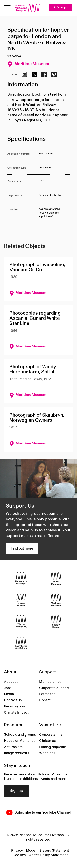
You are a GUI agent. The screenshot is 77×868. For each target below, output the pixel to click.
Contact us (13, 700)
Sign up (16, 791)
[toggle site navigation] (7, 8)
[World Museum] (56, 578)
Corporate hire (51, 735)
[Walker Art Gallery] (21, 622)
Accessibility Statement (48, 855)
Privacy (17, 851)
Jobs (8, 688)
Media (9, 694)
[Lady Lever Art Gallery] (21, 643)
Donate (45, 700)
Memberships (50, 682)
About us (11, 682)
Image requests (17, 753)
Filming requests (53, 747)
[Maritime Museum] (56, 600)
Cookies (19, 855)
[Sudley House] (56, 622)
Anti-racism (13, 747)
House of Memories (20, 741)
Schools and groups (20, 735)
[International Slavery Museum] (21, 600)
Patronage (47, 694)
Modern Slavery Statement (48, 851)
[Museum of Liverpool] (21, 578)
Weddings (47, 753)
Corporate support (54, 688)
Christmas (48, 741)
